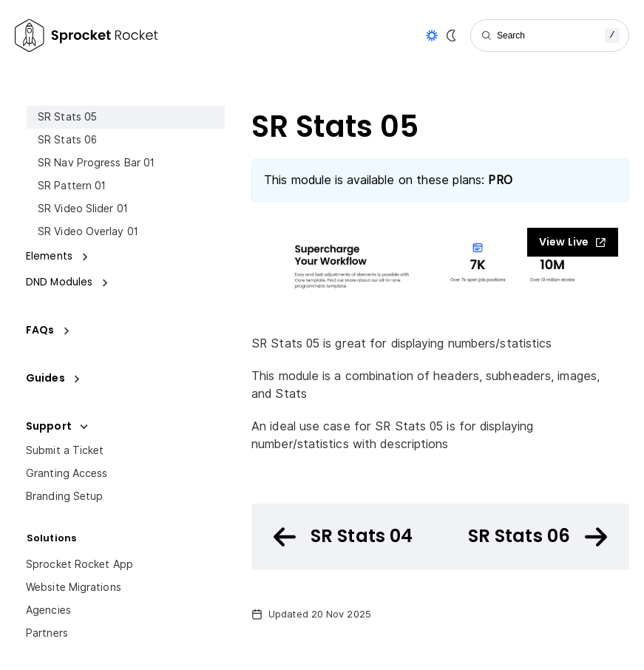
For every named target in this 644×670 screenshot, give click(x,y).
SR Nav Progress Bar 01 (96, 163)
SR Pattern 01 (72, 186)
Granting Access (67, 473)
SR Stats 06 (67, 140)
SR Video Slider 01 (83, 209)
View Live (573, 242)
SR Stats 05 (67, 117)
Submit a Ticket (65, 450)
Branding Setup (64, 496)
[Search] (550, 35)
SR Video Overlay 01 (88, 231)
